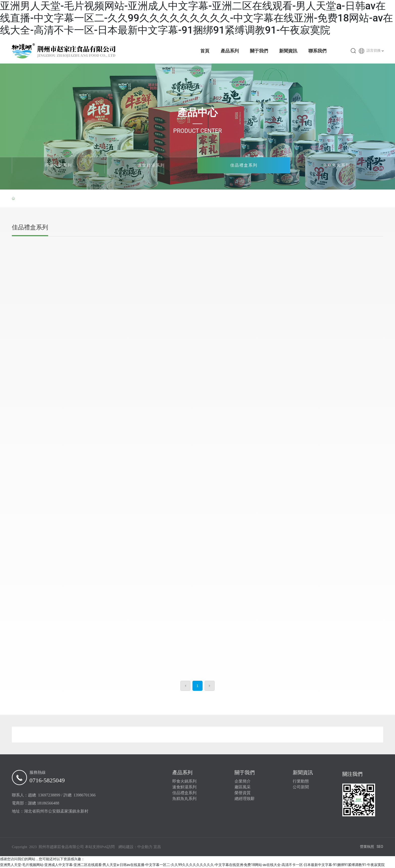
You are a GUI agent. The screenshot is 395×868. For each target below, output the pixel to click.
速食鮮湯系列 (151, 165)
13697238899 (49, 795)
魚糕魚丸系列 (337, 165)
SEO (380, 847)
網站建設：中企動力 (135, 847)
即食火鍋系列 (58, 165)
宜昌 (157, 847)
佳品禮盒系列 (244, 165)
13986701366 (85, 795)
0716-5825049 (47, 780)
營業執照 (367, 847)
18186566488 (48, 803)
